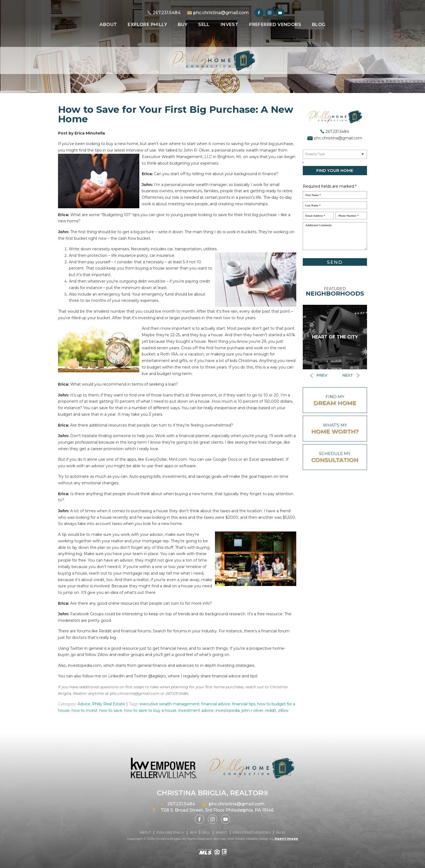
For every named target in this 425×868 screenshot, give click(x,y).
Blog (319, 25)
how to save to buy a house (150, 710)
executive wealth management (170, 704)
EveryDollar (156, 459)
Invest (229, 25)
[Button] (319, 376)
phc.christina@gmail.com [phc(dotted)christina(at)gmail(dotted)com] (221, 13)
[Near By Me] (335, 154)
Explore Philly (147, 25)
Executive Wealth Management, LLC (177, 157)
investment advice (196, 710)
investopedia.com (85, 665)
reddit (271, 710)
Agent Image (286, 839)
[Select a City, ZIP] (303, 162)
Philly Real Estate (109, 704)
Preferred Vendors (275, 25)
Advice (84, 704)
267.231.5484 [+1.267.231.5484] (167, 13)
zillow (283, 710)
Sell (204, 25)
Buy (183, 25)
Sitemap (219, 839)
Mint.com (178, 459)
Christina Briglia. (169, 839)
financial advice (216, 704)
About (108, 25)
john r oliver (252, 710)
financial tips (244, 704)
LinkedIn (116, 676)
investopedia (228, 710)
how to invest (84, 710)
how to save (111, 710)
